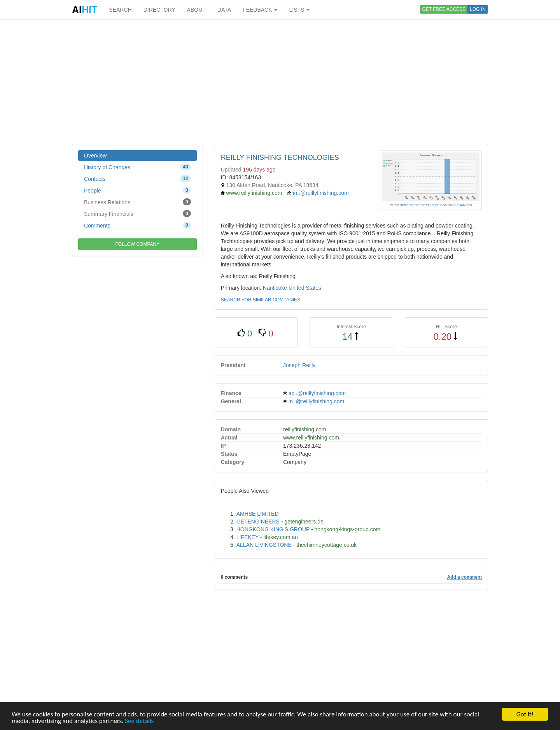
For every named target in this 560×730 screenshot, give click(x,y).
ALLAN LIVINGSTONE (264, 545)
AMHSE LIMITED (258, 514)
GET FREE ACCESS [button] (444, 9)
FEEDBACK (260, 10)
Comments (137, 225)
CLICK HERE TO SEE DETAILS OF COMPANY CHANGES (431, 205)
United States (305, 288)
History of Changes (137, 167)
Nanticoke (275, 288)
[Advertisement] (280, 82)
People (137, 190)
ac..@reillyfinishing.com (317, 393)
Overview (95, 156)
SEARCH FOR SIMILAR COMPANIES (261, 300)
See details (139, 721)
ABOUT (196, 10)
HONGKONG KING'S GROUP (273, 529)
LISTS (299, 10)
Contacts (137, 179)
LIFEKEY (248, 537)
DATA (224, 10)
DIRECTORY (159, 10)
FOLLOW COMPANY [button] (137, 244)
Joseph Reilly (299, 365)
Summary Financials (137, 214)
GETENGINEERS (258, 522)
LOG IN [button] (478, 9)
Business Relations (137, 202)
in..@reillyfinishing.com (321, 193)
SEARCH (120, 10)
